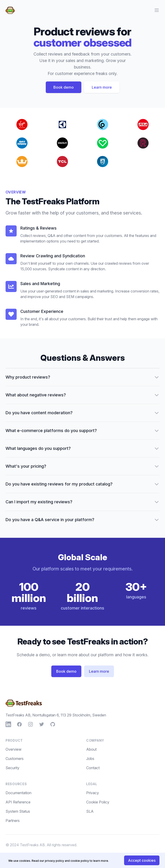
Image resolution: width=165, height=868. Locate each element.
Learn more (102, 87)
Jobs (90, 759)
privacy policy (54, 861)
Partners (13, 821)
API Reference (18, 802)
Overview (14, 749)
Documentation (18, 793)
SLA (90, 811)
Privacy (93, 793)
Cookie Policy (98, 802)
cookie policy (80, 861)
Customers (15, 759)
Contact (93, 768)
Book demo (64, 87)
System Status (18, 811)
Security (12, 768)
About (91, 749)
